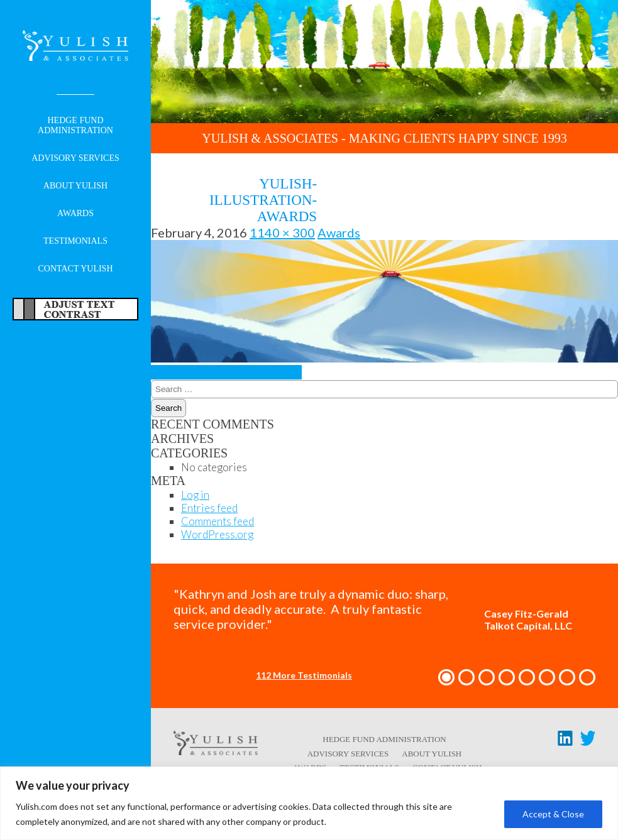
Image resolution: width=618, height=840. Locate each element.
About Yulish (75, 186)
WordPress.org (217, 534)
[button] (446, 677)
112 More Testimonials (304, 675)
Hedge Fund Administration (75, 125)
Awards (75, 213)
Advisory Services (75, 158)
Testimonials (75, 241)
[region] (309, 803)
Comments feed (218, 521)
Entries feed (209, 508)
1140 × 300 (282, 232)
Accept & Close (553, 814)
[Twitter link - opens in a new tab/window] (588, 741)
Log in (195, 495)
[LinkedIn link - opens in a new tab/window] (565, 741)
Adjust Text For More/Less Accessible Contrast (75, 309)
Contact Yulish (75, 269)
